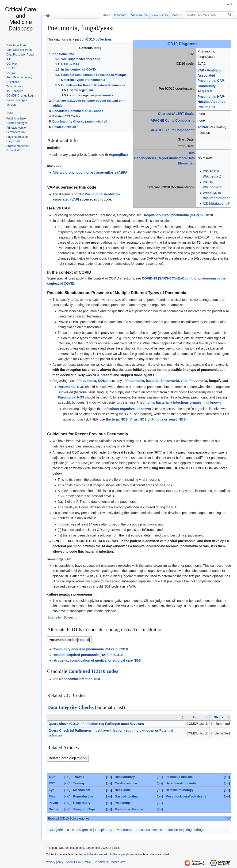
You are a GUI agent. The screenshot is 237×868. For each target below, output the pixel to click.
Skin (52, 777)
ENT (52, 783)
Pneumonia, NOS (92, 381)
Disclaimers (101, 862)
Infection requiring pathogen (186, 830)
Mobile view (118, 862)
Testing (79, 783)
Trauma (79, 777)
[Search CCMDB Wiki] (210, 15)
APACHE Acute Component (172, 130)
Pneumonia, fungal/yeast (81, 28)
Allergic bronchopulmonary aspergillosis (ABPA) (90, 172)
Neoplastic (123, 790)
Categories (57, 830)
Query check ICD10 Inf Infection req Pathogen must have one (96, 724)
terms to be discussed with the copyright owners (109, 854)
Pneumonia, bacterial (143, 381)
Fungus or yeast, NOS (168, 419)
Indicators (179, 158)
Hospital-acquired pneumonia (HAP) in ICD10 (178, 215)
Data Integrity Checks (70, 707)
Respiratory (82, 803)
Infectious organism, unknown (197, 402)
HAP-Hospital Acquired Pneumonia (212, 102)
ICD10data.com (215, 204)
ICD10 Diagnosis (182, 44)
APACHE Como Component (172, 120)
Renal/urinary (125, 777)
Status (219, 717)
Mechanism (82, 790)
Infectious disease (179, 777)
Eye (52, 790)
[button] (13, 150)
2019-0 (203, 127)
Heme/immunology (180, 790)
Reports (164, 158)
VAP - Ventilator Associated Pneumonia (210, 76)
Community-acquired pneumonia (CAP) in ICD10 (90, 649)
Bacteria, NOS (117, 419)
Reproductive (83, 796)
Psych (53, 803)
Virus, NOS (138, 419)
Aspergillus (118, 155)
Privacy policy (55, 862)
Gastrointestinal (127, 796)
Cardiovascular (126, 783)
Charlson (165, 114)
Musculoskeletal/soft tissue (186, 796)
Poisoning (122, 803)
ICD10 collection (98, 39)
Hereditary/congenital (182, 783)
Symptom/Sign (84, 809)
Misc (52, 796)
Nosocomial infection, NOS (80, 679)
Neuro (53, 809)
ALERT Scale (183, 114)
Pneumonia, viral (174, 381)
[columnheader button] (116, 717)
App (195, 717)
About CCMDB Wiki (78, 862)
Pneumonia (124, 830)
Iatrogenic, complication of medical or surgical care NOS (97, 660)
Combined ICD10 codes (93, 671)
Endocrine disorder (129, 809)
